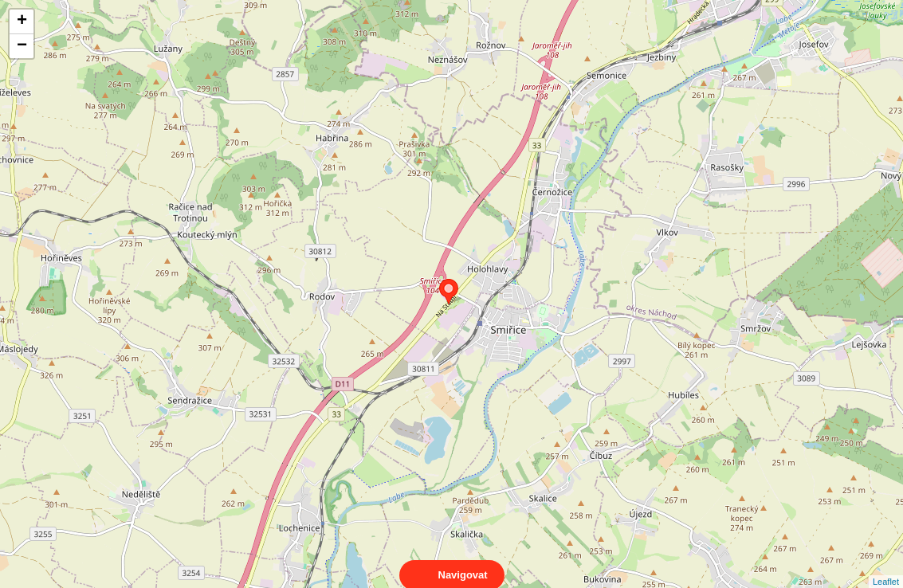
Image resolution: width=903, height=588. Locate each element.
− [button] (22, 46)
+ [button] (22, 22)
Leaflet (886, 567)
